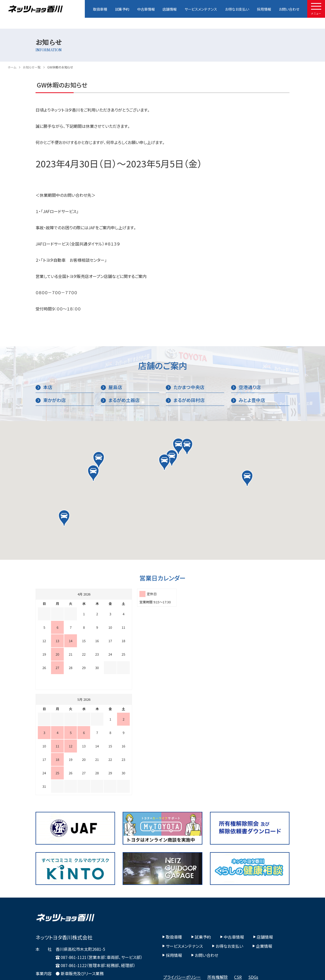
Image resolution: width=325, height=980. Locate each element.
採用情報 (264, 9)
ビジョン (259, 881)
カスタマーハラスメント (183, 881)
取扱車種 (100, 9)
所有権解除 (218, 872)
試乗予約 (122, 9)
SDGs (253, 872)
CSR (238, 872)
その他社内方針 (177, 889)
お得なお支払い (237, 9)
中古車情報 (146, 9)
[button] (178, 446)
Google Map (50, 912)
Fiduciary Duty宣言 (227, 881)
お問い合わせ (289, 9)
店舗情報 (170, 9)
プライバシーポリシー (182, 872)
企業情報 (262, 841)
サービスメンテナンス (201, 9)
